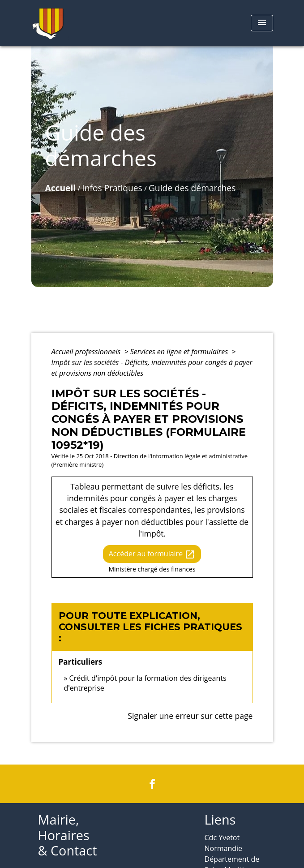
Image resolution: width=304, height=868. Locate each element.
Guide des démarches (192, 188)
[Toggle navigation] (262, 23)
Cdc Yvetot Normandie (224, 843)
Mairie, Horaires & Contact (68, 835)
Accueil (61, 188)
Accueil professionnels (87, 352)
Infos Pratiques (112, 188)
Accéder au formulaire (152, 554)
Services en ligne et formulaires (180, 352)
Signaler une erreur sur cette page (190, 716)
